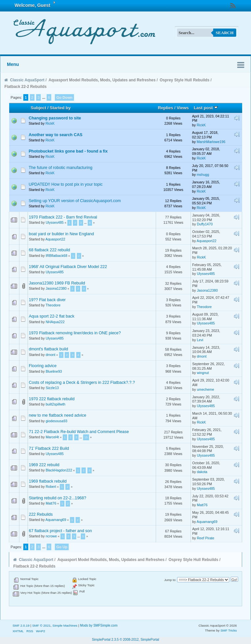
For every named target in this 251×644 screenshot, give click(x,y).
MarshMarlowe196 (211, 142)
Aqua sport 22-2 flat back (52, 316)
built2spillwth (56, 404)
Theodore (53, 305)
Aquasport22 (55, 239)
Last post (206, 108)
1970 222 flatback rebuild (52, 399)
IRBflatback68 (57, 256)
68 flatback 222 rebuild (49, 250)
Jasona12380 (56, 288)
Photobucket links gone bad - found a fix (68, 151)
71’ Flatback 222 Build (49, 448)
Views (183, 108)
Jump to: (170, 580)
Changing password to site (55, 118)
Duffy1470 (205, 224)
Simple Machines (65, 625)
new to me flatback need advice (58, 415)
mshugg (203, 175)
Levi (200, 340)
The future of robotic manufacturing (60, 168)
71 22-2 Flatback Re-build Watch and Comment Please (79, 432)
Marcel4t (52, 437)
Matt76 (51, 503)
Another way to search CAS (56, 135)
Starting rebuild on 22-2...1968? (58, 498)
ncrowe (51, 536)
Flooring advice (43, 366)
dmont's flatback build (49, 349)
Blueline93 (54, 371)
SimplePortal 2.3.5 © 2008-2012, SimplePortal (126, 640)
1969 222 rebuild (44, 465)
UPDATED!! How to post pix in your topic (66, 184)
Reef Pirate (205, 538)
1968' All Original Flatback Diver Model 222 (68, 267)
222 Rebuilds (41, 514)
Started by (60, 108)
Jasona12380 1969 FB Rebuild (57, 283)
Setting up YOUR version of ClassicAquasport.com (75, 201)
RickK (50, 123)
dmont (50, 355)
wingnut (203, 373)
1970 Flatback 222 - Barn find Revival (63, 217)
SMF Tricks (229, 630)
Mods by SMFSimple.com (99, 625)
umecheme (205, 389)
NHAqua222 (55, 322)
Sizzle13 (52, 388)
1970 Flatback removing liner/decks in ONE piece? (75, 333)
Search (225, 33)
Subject (38, 108)
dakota (202, 472)
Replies (166, 108)
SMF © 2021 (41, 625)
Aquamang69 (56, 520)
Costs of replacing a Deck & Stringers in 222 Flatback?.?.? (82, 383)
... (44, 97)
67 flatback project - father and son (60, 531)
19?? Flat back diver (47, 300)
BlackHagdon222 (59, 470)
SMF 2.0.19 (21, 625)
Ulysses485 (55, 222)
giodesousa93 (57, 421)
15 (86, 437)
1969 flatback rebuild (48, 481)
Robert (51, 487)
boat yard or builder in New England (61, 234)
